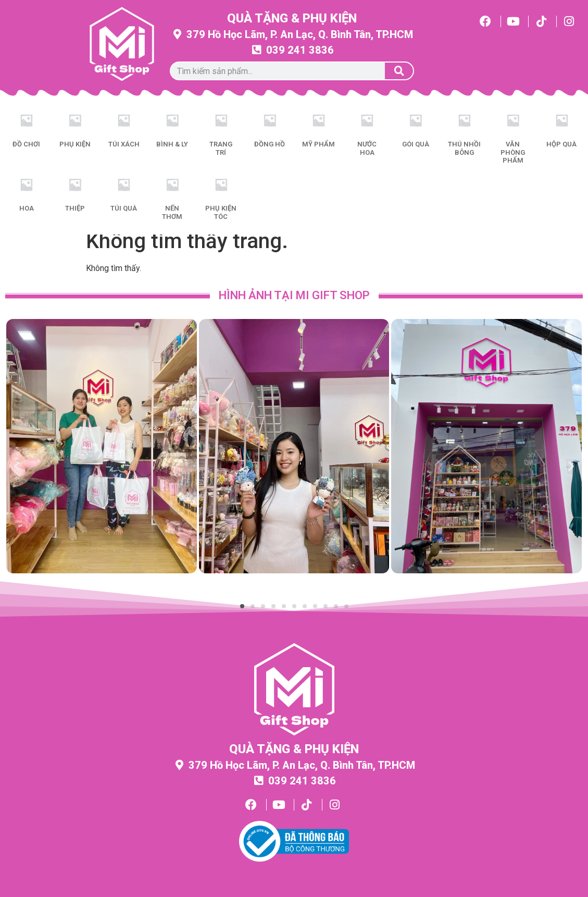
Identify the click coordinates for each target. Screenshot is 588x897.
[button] (17, 466)
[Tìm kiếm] (399, 71)
